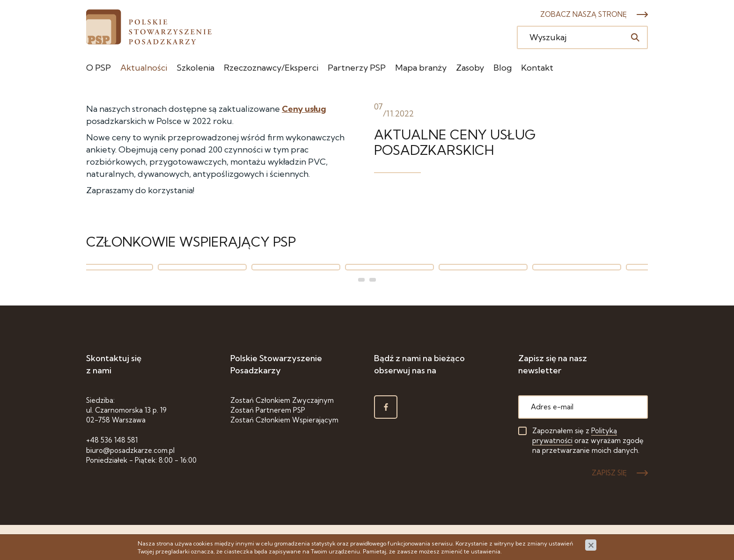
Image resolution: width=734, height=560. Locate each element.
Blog (503, 68)
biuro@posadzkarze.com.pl (130, 450)
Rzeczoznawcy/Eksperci (271, 68)
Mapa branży (421, 68)
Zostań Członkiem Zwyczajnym (282, 400)
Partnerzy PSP (357, 68)
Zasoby (470, 68)
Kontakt (537, 68)
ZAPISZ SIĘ (609, 473)
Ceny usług (304, 109)
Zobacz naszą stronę (584, 14)
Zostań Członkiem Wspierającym (284, 420)
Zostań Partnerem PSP (268, 410)
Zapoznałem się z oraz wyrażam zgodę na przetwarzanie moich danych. (588, 441)
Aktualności (144, 68)
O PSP (99, 68)
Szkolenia (195, 68)
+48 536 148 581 (112, 440)
